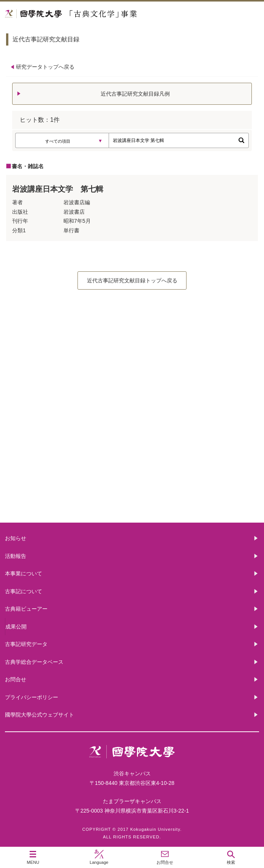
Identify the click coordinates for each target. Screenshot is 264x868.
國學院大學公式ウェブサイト (40, 715)
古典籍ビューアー (132, 494)
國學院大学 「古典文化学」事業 (100, 14)
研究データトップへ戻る (45, 67)
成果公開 (16, 627)
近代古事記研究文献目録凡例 (135, 94)
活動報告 (16, 556)
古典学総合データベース (34, 662)
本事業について (132, 372)
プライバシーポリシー (32, 697)
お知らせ (16, 538)
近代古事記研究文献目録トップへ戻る (132, 280)
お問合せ (16, 679)
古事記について (132, 433)
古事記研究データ (26, 644)
